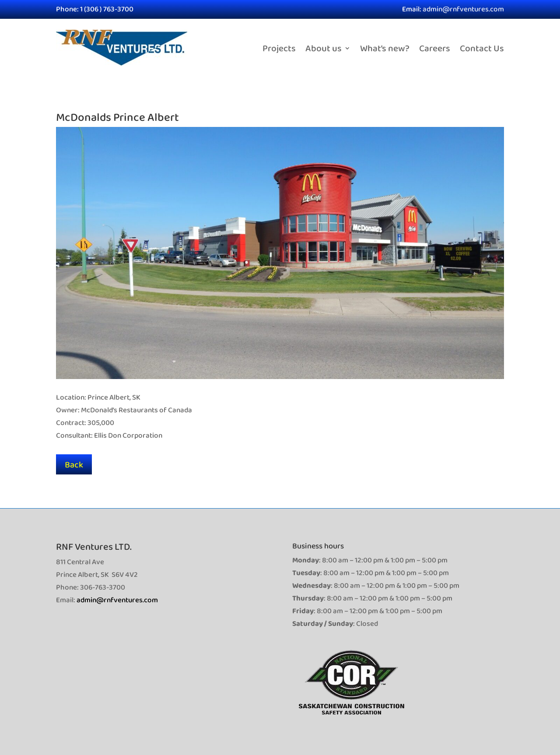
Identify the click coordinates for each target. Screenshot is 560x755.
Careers (435, 48)
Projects (279, 48)
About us (324, 48)
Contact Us (482, 48)
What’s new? (385, 48)
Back (74, 464)
